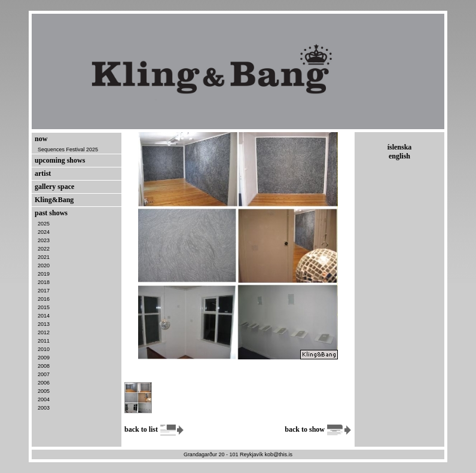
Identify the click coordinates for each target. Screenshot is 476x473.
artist (43, 173)
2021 (44, 257)
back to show (318, 429)
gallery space (54, 187)
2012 (44, 332)
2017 (44, 291)
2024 (44, 232)
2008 (44, 366)
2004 (44, 399)
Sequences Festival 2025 (68, 149)
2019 (44, 274)
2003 (44, 408)
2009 (44, 358)
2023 (44, 240)
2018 (44, 282)
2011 (44, 341)
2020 (44, 266)
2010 (44, 349)
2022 (44, 249)
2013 (44, 324)
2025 (44, 224)
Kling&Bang (54, 200)
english (399, 156)
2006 (44, 383)
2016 (44, 299)
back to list (155, 429)
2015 (44, 307)
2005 (44, 391)
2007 (44, 374)
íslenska (400, 147)
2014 (44, 316)
